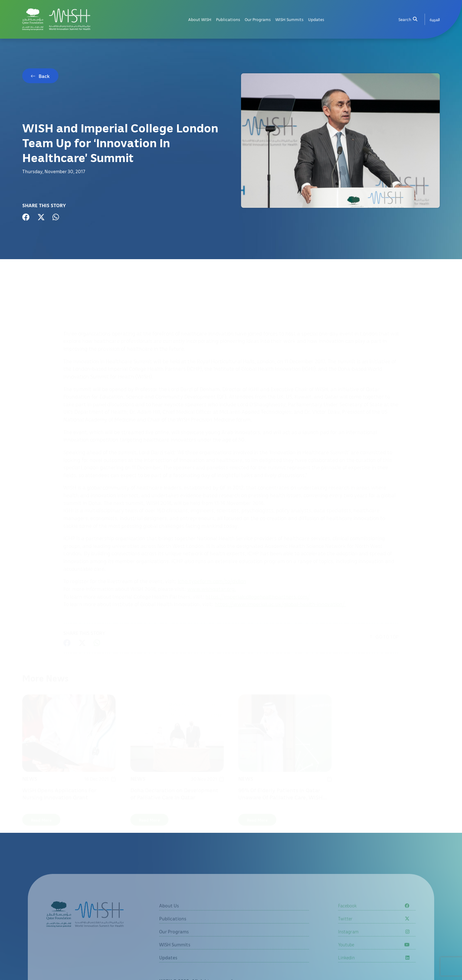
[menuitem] (435, 19)
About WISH (200, 19)
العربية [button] (435, 19)
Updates (316, 19)
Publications (228, 19)
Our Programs (258, 19)
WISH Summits (289, 19)
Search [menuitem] (408, 19)
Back (44, 76)
